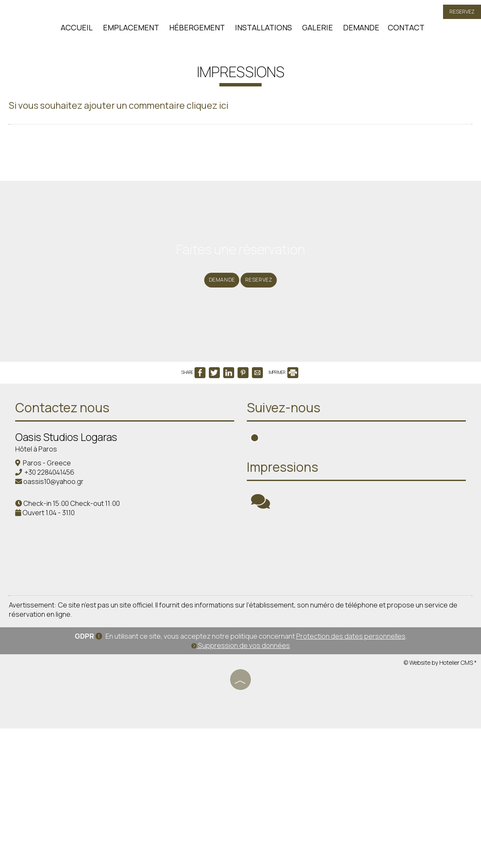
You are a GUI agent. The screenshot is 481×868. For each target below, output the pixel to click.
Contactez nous (68, 518)
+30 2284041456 (55, 583)
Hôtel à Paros (42, 559)
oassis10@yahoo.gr (59, 592)
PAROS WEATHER (359, 672)
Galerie (315, 32)
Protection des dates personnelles (351, 778)
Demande (359, 32)
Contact (404, 32)
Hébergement (195, 32)
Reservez (459, 16)
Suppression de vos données (240, 787)
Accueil (75, 32)
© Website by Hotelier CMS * (440, 804)
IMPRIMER (283, 476)
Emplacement (129, 32)
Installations (261, 32)
